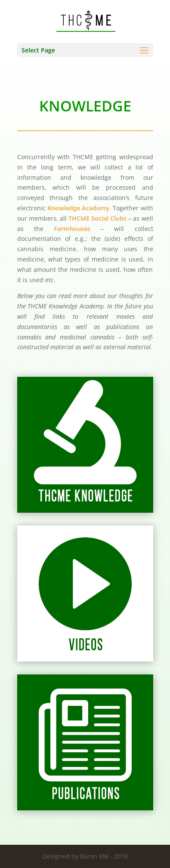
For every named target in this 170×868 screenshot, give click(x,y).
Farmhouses (72, 229)
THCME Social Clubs (97, 218)
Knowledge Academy (78, 208)
